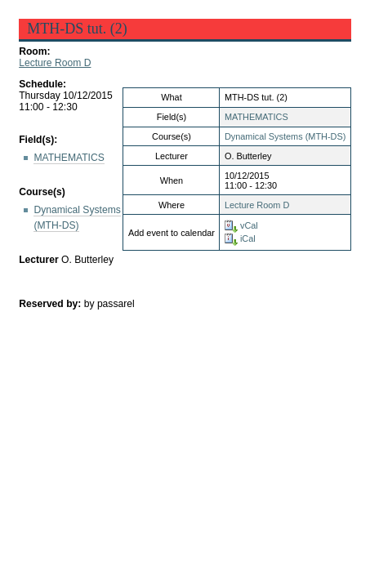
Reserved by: (51, 304)
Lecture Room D (55, 63)
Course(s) (42, 192)
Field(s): (38, 140)
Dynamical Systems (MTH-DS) (285, 136)
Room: (34, 51)
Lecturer (39, 260)
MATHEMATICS (256, 117)
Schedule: (42, 84)
